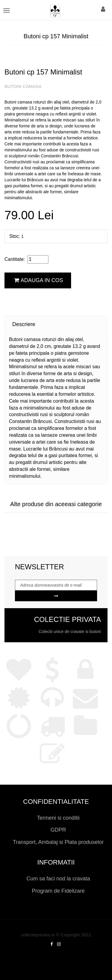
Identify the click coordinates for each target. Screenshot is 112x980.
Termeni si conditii (58, 818)
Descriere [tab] (24, 324)
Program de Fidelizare (58, 891)
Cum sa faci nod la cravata (58, 879)
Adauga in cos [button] (39, 280)
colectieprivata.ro (38, 935)
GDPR (58, 830)
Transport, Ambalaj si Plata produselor (58, 842)
